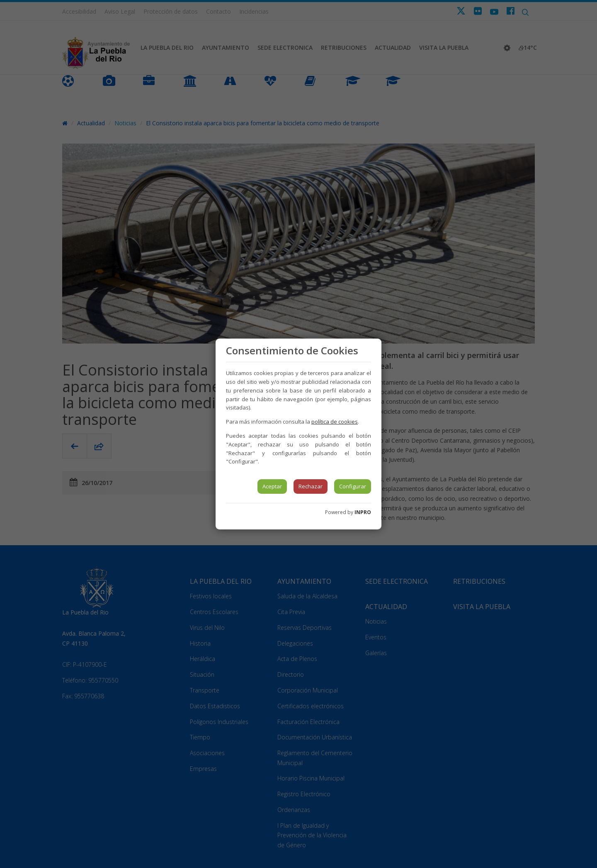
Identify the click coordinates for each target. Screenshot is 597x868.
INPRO (363, 512)
